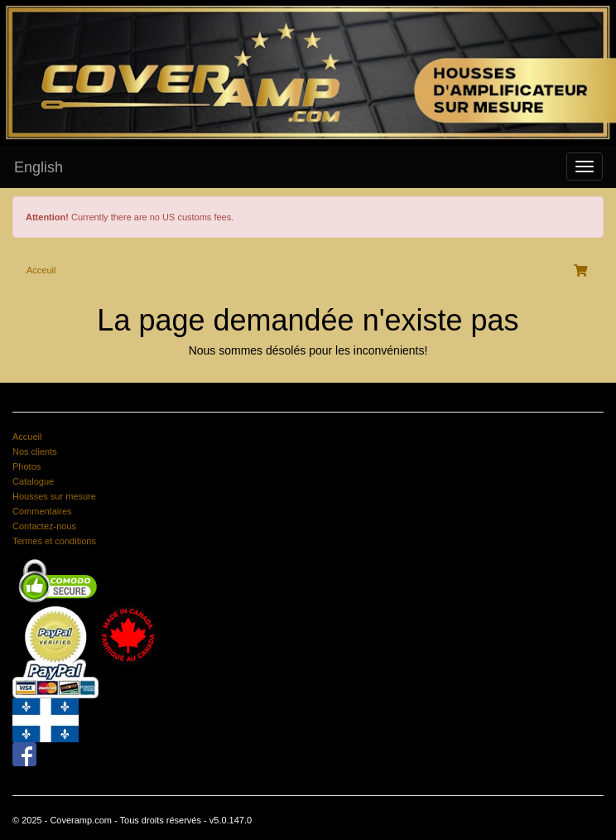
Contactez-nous (44, 526)
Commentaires (42, 511)
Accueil (27, 437)
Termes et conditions (54, 541)
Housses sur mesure (54, 496)
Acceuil (41, 270)
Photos (26, 466)
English (38, 167)
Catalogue (33, 481)
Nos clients (35, 451)
